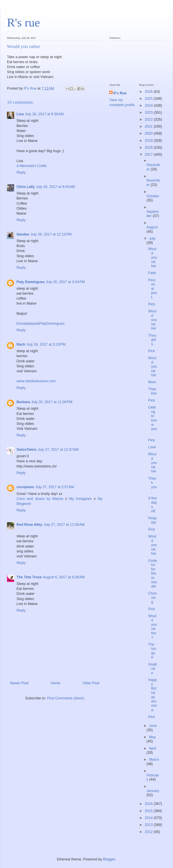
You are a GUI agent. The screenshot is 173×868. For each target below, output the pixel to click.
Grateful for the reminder (153, 574)
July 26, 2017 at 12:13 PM (51, 234)
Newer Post (19, 683)
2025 (149, 99)
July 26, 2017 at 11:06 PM (52, 402)
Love (152, 447)
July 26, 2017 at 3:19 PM (46, 344)
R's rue (23, 22)
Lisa (20, 114)
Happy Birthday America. (153, 695)
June (153, 726)
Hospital (152, 520)
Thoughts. (152, 340)
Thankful (152, 391)
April (153, 748)
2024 (149, 106)
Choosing (152, 598)
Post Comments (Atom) (66, 698)
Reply (21, 172)
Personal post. (153, 289)
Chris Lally (26, 187)
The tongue (152, 651)
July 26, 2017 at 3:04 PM (65, 282)
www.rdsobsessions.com (36, 381)
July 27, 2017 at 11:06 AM (64, 525)
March (154, 759)
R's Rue (120, 93)
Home (55, 683)
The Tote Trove (29, 577)
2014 (149, 818)
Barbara (23, 402)
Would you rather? (153, 627)
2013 (149, 825)
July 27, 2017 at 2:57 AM (55, 487)
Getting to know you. (153, 420)
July (152, 239)
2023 (149, 112)
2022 (149, 119)
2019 (149, 141)
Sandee (23, 234)
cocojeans (25, 487)
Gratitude (153, 669)
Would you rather (153, 257)
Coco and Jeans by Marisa (41, 499)
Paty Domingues (31, 282)
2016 (149, 804)
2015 (149, 811)
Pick (152, 304)
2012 (149, 832)
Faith (152, 273)
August (152, 227)
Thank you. (153, 485)
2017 (149, 154)
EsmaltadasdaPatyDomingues (40, 324)
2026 (149, 92)
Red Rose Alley (29, 525)
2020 (149, 133)
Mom (152, 382)
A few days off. (153, 505)
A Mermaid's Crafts (32, 166)
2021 (149, 126)
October (153, 196)
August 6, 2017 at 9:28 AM (64, 577)
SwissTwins (27, 450)
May (152, 737)
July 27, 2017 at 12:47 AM (58, 450)
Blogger (109, 859)
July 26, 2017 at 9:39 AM (44, 114)
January (153, 791)
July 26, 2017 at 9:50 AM (55, 187)
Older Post (91, 683)
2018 (149, 148)
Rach (21, 344)
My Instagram (81, 499)
